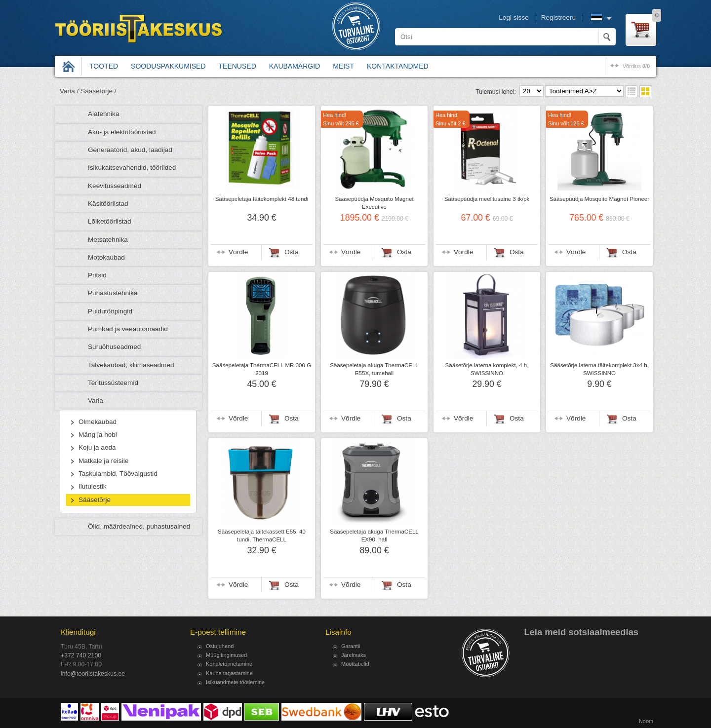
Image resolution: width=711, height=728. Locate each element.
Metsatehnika (108, 240)
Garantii (351, 646)
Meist (343, 66)
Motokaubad (106, 257)
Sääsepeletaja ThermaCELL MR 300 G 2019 (262, 369)
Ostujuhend (220, 646)
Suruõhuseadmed (114, 347)
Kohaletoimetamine (229, 664)
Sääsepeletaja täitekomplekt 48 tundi (262, 199)
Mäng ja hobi (98, 435)
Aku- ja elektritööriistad (122, 132)
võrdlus (636, 66)
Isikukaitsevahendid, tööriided (132, 168)
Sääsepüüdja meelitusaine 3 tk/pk (487, 199)
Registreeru (558, 18)
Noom (646, 721)
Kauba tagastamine (229, 673)
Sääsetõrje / (99, 91)
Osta (292, 252)
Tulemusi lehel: (496, 92)
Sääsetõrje (95, 500)
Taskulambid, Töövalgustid (118, 474)
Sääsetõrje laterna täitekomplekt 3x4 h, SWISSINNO (599, 369)
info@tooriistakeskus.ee (93, 674)
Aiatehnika (103, 114)
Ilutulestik (93, 486)
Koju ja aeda (97, 447)
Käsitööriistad (108, 204)
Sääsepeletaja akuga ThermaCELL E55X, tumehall (374, 369)
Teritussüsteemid (113, 383)
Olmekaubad (98, 422)
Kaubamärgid (295, 66)
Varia (96, 401)
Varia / (69, 91)
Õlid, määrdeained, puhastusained (139, 526)
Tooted (104, 66)
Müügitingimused (226, 655)
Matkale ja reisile (103, 461)
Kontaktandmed (398, 66)
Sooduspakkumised (168, 66)
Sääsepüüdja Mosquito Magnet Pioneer (599, 199)
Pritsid (97, 275)
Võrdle (238, 252)
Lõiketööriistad (110, 221)
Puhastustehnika (113, 293)
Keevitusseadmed (115, 186)
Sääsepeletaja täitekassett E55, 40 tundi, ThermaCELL (262, 536)
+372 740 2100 (81, 655)
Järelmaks (354, 655)
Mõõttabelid (355, 664)
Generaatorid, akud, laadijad (130, 150)
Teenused (237, 66)
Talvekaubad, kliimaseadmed (131, 365)
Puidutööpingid (110, 311)
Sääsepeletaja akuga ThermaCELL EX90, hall (374, 536)
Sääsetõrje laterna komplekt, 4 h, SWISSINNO (487, 369)
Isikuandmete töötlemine (235, 682)
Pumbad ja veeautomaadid (128, 329)
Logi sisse (513, 18)
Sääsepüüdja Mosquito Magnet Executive (374, 203)
